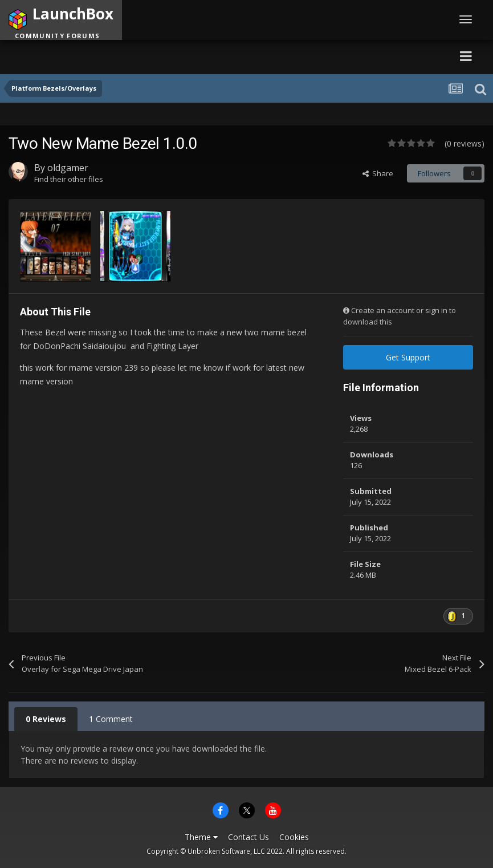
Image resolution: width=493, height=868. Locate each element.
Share (378, 173)
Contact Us (248, 837)
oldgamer (68, 168)
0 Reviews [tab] (46, 719)
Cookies (294, 837)
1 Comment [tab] (111, 719)
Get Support (408, 357)
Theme (201, 837)
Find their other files (69, 179)
